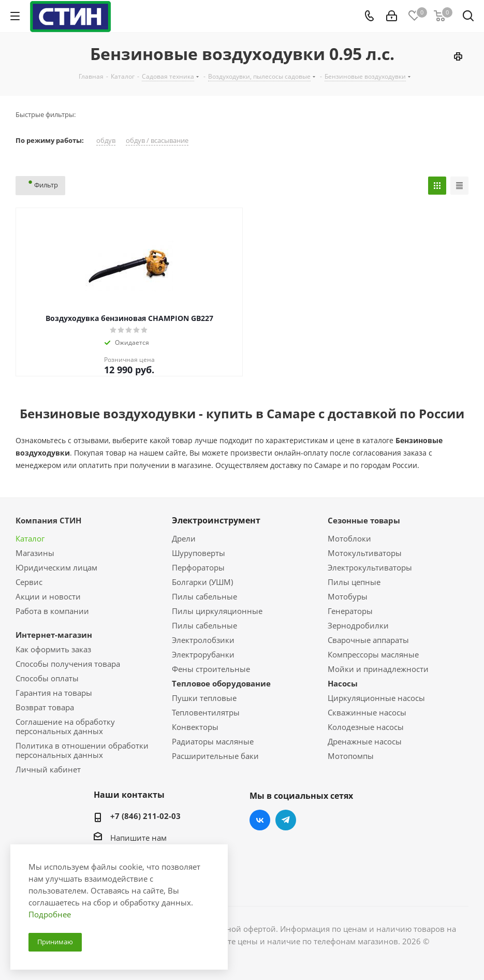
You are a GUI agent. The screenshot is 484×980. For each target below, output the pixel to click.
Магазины (35, 553)
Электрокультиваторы (370, 567)
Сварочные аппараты (368, 640)
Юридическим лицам (56, 567)
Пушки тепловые (204, 698)
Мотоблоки (349, 538)
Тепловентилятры (206, 712)
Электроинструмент (216, 520)
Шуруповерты (199, 553)
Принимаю (55, 942)
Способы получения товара (68, 664)
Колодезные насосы (366, 727)
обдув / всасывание (157, 141)
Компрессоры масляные (373, 654)
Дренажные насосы (365, 741)
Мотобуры (348, 596)
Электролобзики (203, 640)
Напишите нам (138, 838)
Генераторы (350, 611)
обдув (106, 141)
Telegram (286, 820)
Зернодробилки (358, 625)
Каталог (30, 538)
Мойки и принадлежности (378, 669)
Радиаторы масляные (213, 741)
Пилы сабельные (204, 596)
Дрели (184, 538)
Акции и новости (48, 596)
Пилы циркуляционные (217, 611)
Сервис (29, 582)
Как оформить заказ (53, 649)
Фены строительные (211, 669)
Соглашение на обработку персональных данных (65, 726)
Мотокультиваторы (365, 553)
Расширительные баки (215, 756)
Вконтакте (260, 820)
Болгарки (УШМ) (202, 582)
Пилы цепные (354, 582)
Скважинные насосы (367, 712)
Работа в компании (52, 611)
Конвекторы (195, 727)
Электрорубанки (203, 654)
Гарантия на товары (54, 693)
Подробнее (50, 914)
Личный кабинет (48, 769)
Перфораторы (198, 567)
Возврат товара (45, 707)
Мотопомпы (351, 756)
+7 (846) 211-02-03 (145, 816)
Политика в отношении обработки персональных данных (82, 750)
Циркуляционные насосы (376, 698)
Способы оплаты (47, 678)
